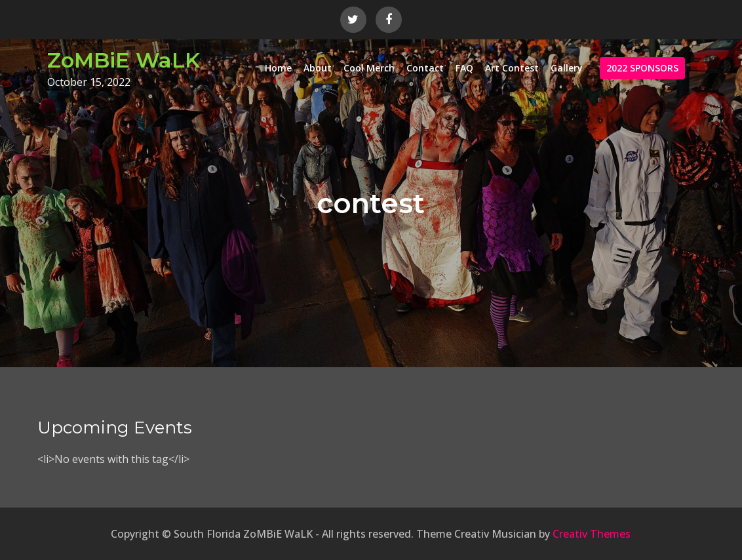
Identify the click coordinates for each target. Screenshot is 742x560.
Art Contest (512, 68)
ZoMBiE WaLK (124, 60)
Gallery (567, 68)
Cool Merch (369, 68)
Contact (425, 68)
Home (278, 68)
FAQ (464, 68)
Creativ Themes (592, 534)
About (318, 68)
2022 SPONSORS (642, 68)
